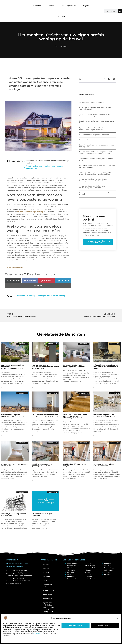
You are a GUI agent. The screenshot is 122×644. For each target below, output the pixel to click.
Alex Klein (71, 570)
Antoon (88, 574)
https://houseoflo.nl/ (15, 267)
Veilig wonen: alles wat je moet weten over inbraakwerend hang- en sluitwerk (95, 115)
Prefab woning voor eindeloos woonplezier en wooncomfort (45, 167)
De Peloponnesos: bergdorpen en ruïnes (94, 135)
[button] (118, 618)
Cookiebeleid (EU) (47, 586)
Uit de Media (37, 6)
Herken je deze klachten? (89, 140)
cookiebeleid (37, 634)
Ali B (69, 574)
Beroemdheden (48, 591)
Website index (48, 599)
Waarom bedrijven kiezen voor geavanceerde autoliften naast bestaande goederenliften (96, 153)
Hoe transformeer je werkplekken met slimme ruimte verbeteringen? (46, 367)
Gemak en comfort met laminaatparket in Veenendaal (75, 366)
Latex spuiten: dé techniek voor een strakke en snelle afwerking (45, 415)
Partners (52, 6)
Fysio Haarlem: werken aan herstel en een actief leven (97, 122)
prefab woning (59, 296)
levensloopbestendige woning (39, 296)
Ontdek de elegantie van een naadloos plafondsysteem (106, 415)
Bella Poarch (108, 570)
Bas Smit (107, 566)
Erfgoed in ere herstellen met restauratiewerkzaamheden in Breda (106, 367)
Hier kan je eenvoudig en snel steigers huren (13, 515)
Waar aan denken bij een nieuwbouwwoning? (104, 465)
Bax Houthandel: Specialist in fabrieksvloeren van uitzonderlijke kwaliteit (75, 416)
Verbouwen (61, 46)
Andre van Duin (73, 579)
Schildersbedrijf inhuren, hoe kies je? (75, 465)
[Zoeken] (120, 11)
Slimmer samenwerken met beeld (92, 102)
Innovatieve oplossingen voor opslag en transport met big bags (97, 146)
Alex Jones (71, 568)
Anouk (88, 572)
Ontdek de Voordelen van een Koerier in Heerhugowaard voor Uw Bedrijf (94, 180)
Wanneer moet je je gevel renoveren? (43, 515)
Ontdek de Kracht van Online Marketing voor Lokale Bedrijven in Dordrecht (96, 187)
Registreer (87, 6)
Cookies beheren (105, 625)
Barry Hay (107, 563)
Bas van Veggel (110, 568)
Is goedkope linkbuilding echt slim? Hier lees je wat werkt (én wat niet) (48, 608)
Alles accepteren (76, 625)
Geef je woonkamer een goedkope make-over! (42, 465)
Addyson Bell (72, 563)
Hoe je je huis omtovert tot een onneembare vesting (96, 194)
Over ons (46, 564)
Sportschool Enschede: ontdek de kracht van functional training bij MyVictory (96, 129)
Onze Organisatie (69, 6)
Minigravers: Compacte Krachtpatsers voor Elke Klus (13, 415)
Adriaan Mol (72, 566)
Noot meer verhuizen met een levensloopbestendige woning (47, 162)
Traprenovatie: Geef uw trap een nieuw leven (14, 465)
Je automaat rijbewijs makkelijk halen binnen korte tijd (96, 159)
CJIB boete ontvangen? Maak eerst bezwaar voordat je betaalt (95, 108)
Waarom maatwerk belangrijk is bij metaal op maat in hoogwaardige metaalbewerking (96, 173)
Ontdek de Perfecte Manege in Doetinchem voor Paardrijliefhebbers (97, 166)
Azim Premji (90, 579)
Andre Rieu (71, 577)
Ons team (46, 568)
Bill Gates (107, 574)
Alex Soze (71, 572)
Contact (62, 17)
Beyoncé (107, 572)
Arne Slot (89, 577)
